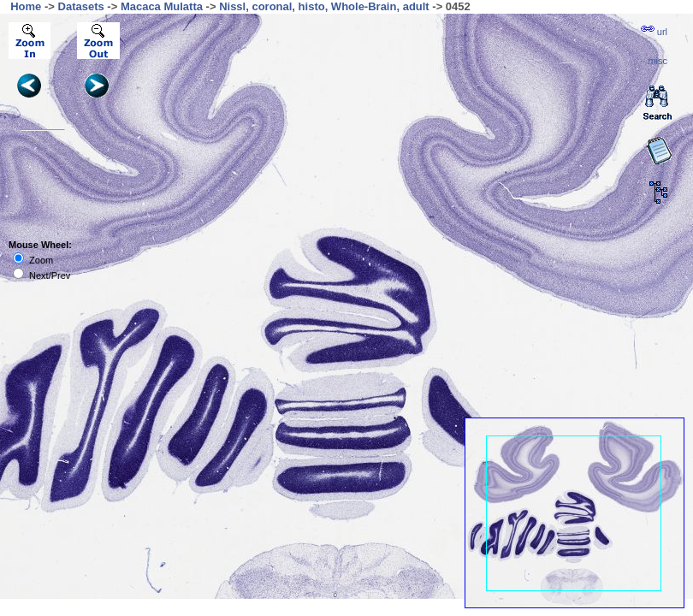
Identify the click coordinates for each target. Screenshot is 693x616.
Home (26, 6)
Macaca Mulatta (162, 6)
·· (654, 61)
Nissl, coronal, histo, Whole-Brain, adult (324, 6)
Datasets (81, 6)
